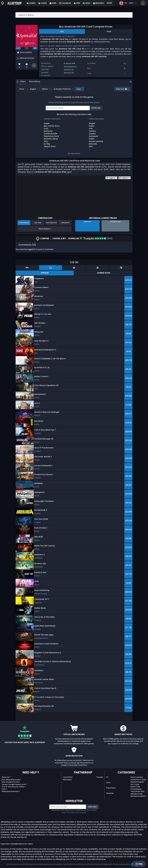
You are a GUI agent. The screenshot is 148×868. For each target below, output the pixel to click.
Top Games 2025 (137, 791)
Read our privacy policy (122, 864)
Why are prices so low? (11, 782)
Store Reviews (136, 789)
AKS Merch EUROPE (138, 796)
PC (107, 777)
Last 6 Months (51, 223)
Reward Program (137, 782)
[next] (35, 48)
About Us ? (6, 777)
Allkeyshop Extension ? (11, 791)
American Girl (69, 69)
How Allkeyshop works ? (11, 780)
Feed (109, 31)
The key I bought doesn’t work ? (14, 784)
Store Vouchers (137, 777)
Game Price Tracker (138, 780)
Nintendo (110, 793)
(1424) (96, 239)
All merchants (74, 154)
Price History (33, 82)
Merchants (67, 780)
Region (33, 89)
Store (22, 89)
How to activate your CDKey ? (14, 787)
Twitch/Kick (68, 777)
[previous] (18, 48)
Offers (21, 82)
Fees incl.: (122, 89)
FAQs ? (4, 789)
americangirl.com (70, 66)
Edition (45, 89)
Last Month (65, 223)
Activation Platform (62, 89)
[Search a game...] (74, 15)
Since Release (24, 223)
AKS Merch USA (137, 794)
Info (62, 31)
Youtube (100, 777)
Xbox (108, 783)
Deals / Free (135, 787)
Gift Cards (135, 784)
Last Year (38, 223)
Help (139, 864)
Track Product (45, 229)
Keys (79, 89)
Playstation (111, 788)
